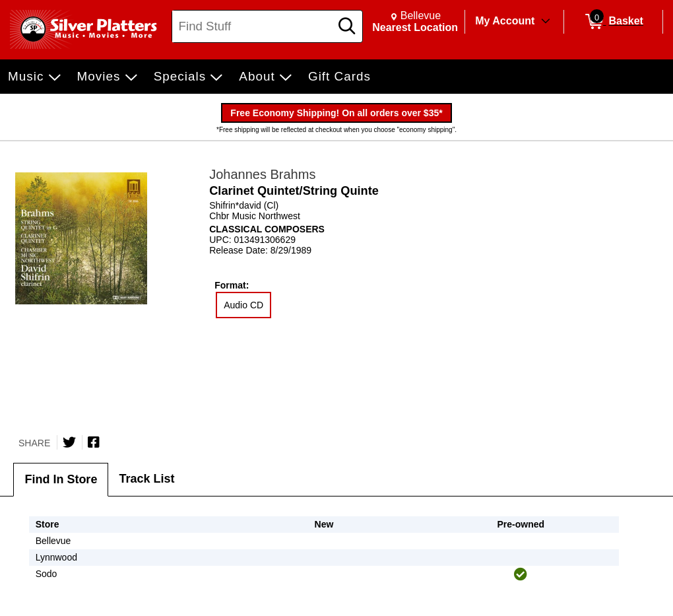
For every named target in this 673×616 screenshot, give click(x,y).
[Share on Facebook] (94, 442)
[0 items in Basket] (613, 22)
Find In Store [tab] (61, 479)
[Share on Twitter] (69, 442)
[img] (521, 574)
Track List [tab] (146, 479)
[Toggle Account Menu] (546, 22)
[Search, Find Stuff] (253, 26)
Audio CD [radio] (243, 305)
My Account (505, 21)
